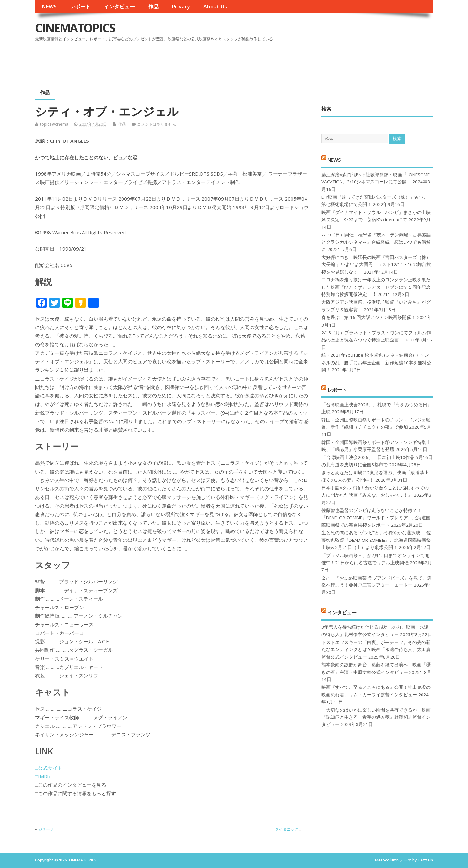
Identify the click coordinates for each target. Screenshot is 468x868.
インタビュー (119, 7)
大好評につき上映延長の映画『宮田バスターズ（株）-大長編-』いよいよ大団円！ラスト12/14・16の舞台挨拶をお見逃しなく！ (377, 265)
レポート (80, 7)
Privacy (181, 7)
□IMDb (43, 776)
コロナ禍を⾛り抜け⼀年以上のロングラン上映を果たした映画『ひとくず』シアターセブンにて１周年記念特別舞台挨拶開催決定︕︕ (376, 287)
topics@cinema (54, 124)
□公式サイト (49, 768)
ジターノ (46, 829)
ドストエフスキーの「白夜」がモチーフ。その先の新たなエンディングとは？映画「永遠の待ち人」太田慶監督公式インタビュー (376, 650)
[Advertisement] (309, 61)
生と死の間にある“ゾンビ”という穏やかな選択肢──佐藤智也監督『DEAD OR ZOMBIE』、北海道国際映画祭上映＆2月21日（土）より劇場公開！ (376, 540)
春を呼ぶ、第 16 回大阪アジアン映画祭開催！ (369, 317)
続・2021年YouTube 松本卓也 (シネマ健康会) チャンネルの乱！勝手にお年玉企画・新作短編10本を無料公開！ (376, 362)
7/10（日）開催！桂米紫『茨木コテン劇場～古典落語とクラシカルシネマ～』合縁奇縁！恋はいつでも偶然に (376, 242)
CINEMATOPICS (75, 28)
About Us (215, 7)
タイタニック (287, 829)
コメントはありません (157, 124)
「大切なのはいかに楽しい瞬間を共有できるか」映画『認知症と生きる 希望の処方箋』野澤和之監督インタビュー (376, 717)
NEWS (49, 7)
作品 (153, 7)
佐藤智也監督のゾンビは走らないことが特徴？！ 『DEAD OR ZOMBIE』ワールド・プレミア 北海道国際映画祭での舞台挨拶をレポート (376, 518)
